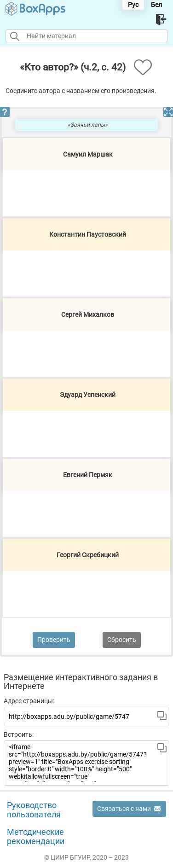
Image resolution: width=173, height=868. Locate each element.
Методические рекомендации (36, 837)
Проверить (54, 640)
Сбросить (122, 640)
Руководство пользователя (34, 810)
